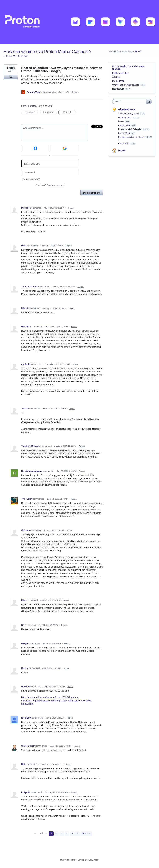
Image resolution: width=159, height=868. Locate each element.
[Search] (149, 101)
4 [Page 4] (67, 834)
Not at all (31, 112)
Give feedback (127, 109)
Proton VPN (124, 144)
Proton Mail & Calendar (125, 66)
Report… (76, 92)
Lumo (121, 122)
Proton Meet (124, 133)
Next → (86, 834)
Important (50, 112)
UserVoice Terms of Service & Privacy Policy (79, 860)
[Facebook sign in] (35, 148)
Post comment (92, 193)
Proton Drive (124, 125)
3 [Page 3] (62, 834)
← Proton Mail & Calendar (16, 56)
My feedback (118, 81)
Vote (11, 77)
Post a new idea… (121, 73)
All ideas (116, 77)
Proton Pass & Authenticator (132, 137)
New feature (118, 89)
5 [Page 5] (72, 834)
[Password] (50, 173)
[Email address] (50, 164)
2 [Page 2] (57, 834)
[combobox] (130, 101)
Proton (122, 151)
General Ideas (125, 118)
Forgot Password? (31, 179)
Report (71, 208)
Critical (69, 112)
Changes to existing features (126, 85)
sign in (138, 51)
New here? (50, 185)
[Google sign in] (65, 148)
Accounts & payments (129, 114)
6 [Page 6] (77, 834)
